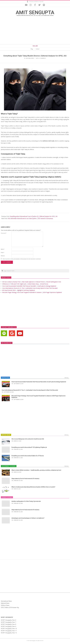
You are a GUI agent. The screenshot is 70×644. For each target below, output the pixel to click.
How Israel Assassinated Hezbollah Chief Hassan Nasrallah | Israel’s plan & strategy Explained (29, 286)
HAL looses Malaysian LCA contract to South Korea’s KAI (28, 439)
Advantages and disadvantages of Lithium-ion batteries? (28, 518)
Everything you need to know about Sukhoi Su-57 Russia (28, 456)
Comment (4, 233)
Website (3, 256)
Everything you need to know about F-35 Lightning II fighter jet (29, 447)
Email (3, 252)
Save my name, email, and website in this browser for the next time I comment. (22, 259)
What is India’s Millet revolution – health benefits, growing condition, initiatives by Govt (36, 470)
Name (3, 249)
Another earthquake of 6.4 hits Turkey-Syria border (26, 501)
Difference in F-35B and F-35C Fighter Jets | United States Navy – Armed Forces (25, 284)
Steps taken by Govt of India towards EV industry (25, 479)
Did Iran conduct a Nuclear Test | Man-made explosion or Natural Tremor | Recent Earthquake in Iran (32, 282)
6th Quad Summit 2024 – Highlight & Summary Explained (19, 290)
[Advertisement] (35, 31)
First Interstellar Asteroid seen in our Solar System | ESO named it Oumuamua (30, 218)
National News (30, 58)
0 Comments (43, 58)
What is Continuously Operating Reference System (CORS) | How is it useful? (33, 487)
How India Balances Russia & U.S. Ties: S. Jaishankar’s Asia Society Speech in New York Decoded (30, 288)
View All (67, 378)
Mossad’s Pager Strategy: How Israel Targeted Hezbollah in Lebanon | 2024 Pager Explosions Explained (32, 292)
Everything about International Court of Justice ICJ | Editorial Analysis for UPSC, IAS (34, 216)
